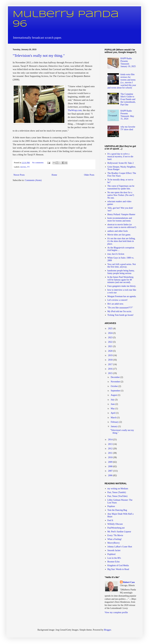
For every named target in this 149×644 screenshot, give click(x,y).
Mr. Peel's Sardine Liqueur (119, 532)
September (116, 391)
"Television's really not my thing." (39, 56)
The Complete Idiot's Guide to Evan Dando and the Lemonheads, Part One (128, 99)
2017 (111, 364)
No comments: (38, 163)
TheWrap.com (75, 110)
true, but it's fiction (116, 254)
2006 (111, 475)
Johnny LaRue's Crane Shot (120, 547)
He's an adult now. (116, 304)
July (113, 400)
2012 (111, 449)
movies (23, 167)
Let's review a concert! (118, 300)
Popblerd (112, 554)
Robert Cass (129, 582)
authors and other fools (118, 231)
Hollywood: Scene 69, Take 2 (121, 163)
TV (28, 167)
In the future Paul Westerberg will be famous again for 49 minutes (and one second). (120, 280)
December (115, 377)
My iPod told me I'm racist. (120, 311)
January (114, 426)
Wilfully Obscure (115, 524)
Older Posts (89, 175)
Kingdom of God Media (118, 565)
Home (54, 175)
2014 (111, 440)
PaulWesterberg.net (116, 528)
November (116, 382)
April (113, 413)
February (115, 422)
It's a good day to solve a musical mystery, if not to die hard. (120, 157)
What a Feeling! (115, 539)
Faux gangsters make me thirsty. (122, 286)
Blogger (107, 630)
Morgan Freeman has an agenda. (122, 296)
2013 (111, 444)
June (113, 404)
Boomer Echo (114, 562)
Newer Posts (19, 175)
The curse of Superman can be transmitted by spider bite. (121, 187)
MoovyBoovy (114, 543)
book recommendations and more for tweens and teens (120, 219)
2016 (111, 369)
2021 (111, 346)
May (113, 409)
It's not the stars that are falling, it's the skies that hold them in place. (121, 241)
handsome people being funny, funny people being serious (121, 272)
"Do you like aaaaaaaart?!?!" (120, 308)
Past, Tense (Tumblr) (117, 492)
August (114, 395)
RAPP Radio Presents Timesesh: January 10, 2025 (128, 62)
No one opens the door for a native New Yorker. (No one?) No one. (121, 195)
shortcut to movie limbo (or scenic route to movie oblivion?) (122, 226)
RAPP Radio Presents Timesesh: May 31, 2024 (127, 115)
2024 (111, 333)
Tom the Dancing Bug (117, 510)
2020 (111, 351)
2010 (111, 457)
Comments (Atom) (33, 180)
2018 (111, 360)
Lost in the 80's (114, 558)
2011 (111, 453)
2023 (111, 338)
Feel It (110, 520)
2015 (111, 373)
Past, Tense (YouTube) (117, 496)
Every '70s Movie (115, 535)
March (114, 418)
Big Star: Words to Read (118, 569)
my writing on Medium (118, 489)
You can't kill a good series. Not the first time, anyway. (122, 266)
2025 (111, 328)
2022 (111, 342)
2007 (111, 471)
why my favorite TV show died (128, 128)
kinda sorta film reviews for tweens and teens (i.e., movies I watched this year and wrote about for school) (122, 81)
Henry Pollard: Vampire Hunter (121, 214)
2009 (111, 462)
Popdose (111, 506)
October (115, 386)
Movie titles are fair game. (119, 235)
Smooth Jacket (114, 550)
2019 (111, 355)
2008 (111, 466)
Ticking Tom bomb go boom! (121, 315)
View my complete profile (116, 612)
